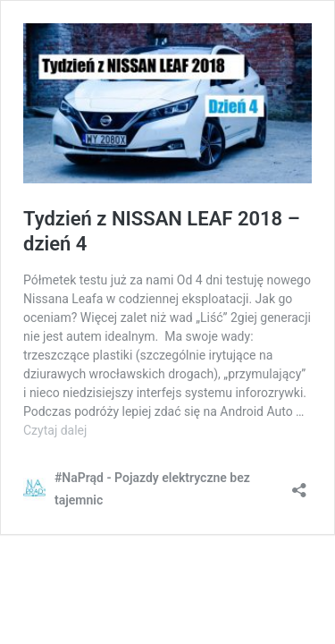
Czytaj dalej (55, 430)
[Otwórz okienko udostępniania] (299, 484)
